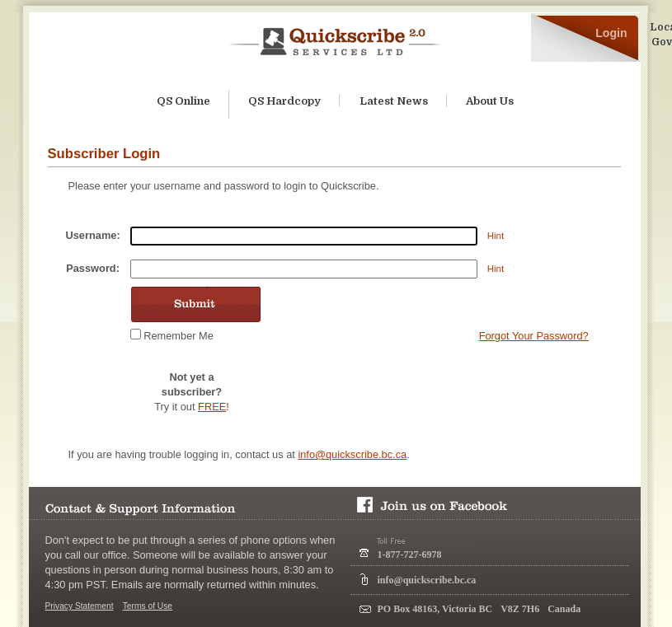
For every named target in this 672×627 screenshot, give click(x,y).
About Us (490, 101)
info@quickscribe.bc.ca (352, 454)
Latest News (394, 101)
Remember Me (179, 336)
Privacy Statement (80, 606)
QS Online (183, 101)
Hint (496, 236)
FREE (212, 407)
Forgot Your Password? (534, 336)
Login (611, 33)
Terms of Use (148, 606)
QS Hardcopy (284, 101)
